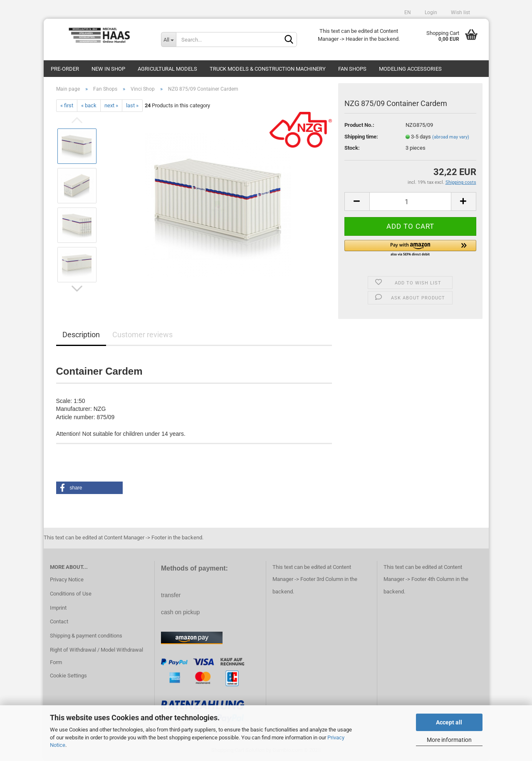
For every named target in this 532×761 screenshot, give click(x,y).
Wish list (460, 12)
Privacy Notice (67, 579)
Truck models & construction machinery (268, 69)
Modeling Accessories (410, 69)
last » (132, 105)
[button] (410, 249)
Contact (59, 621)
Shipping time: (361, 137)
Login (430, 12)
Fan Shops (352, 69)
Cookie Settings (68, 676)
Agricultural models (167, 69)
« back (89, 105)
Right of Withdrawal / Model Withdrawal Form (97, 656)
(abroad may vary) (451, 137)
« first (67, 105)
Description (81, 335)
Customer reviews (142, 335)
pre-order (65, 69)
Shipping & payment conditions (86, 636)
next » (111, 105)
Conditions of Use (71, 594)
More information (449, 740)
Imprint (58, 608)
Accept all (449, 722)
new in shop (108, 69)
